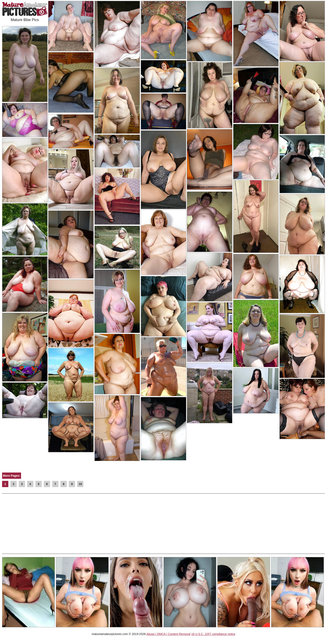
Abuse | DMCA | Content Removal (168, 634)
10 (80, 484)
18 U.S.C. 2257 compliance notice (213, 634)
